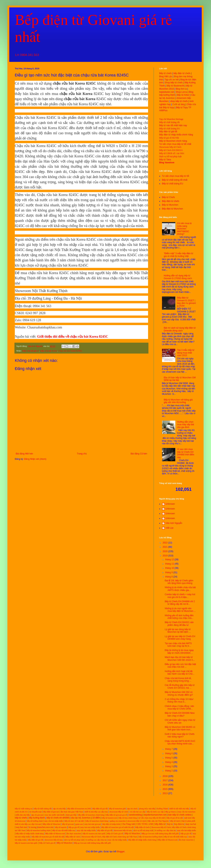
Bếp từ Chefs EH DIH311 (171, 150)
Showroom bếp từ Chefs (170, 147)
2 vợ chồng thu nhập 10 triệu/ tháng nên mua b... (179, 700)
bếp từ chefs (21, 818)
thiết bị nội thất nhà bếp (179, 809)
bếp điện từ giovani (51, 812)
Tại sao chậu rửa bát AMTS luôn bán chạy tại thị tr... (178, 645)
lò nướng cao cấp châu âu (165, 830)
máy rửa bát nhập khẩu (53, 821)
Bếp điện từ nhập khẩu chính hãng (176, 135)
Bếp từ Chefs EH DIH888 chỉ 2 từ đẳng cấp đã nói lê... (180, 603)
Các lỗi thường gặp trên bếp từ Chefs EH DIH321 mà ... (180, 686)
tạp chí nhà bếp (59, 809)
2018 (165, 776)
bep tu (170, 824)
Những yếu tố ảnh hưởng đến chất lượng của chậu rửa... (179, 617)
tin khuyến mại (35, 812)
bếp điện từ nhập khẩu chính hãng (30, 834)
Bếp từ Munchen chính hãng (173, 141)
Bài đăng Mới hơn (24, 454)
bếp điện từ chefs (182, 73)
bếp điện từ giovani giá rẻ (116, 815)
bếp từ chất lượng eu (24, 809)
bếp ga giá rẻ (74, 827)
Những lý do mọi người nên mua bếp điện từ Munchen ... (180, 610)
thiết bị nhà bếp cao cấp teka (96, 812)
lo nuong (32, 827)
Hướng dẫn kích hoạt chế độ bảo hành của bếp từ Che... (180, 673)
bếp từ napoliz (61, 827)
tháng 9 (169, 572)
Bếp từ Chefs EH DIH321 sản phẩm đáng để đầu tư (179, 624)
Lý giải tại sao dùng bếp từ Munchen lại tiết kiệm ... (178, 631)
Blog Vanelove (167, 163)
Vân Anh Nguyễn (174, 523)
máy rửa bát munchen (187, 812)
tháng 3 (169, 766)
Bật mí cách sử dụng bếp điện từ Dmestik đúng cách (180, 329)
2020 (165, 551)
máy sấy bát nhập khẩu (86, 830)
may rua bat (191, 824)
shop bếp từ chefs (179, 101)
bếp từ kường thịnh (35, 821)
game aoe (79, 824)
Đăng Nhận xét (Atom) (35, 459)
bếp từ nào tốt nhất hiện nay (64, 830)
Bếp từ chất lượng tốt (169, 122)
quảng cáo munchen (118, 821)
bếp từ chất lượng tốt (43, 809)
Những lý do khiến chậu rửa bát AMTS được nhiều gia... (180, 589)
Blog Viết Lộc (166, 76)
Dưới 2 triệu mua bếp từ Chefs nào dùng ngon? (180, 735)
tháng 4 (169, 762)
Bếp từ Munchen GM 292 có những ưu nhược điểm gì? (179, 693)
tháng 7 (169, 749)
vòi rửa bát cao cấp (137, 812)
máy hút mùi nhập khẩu (90, 827)
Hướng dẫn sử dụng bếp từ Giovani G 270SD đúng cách (178, 277)
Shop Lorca (181, 92)
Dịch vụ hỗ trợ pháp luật (170, 156)
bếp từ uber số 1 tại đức (74, 821)
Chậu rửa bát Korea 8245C (70, 351)
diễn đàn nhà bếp (23, 815)
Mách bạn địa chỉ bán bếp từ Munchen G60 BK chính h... (180, 659)
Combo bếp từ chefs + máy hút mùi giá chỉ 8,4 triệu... (180, 596)
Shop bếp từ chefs (174, 83)
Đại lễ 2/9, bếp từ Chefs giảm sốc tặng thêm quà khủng (179, 582)
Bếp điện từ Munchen (173, 209)
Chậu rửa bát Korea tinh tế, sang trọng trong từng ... (178, 680)
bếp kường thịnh (37, 818)
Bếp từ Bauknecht (175, 86)
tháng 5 (169, 758)
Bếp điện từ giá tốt (168, 132)
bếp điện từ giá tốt (100, 809)
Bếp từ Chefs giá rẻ (115, 834)
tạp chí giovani (37, 815)
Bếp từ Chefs (168, 197)
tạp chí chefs (132, 809)
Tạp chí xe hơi (171, 80)
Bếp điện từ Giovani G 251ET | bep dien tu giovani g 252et (186, 302)
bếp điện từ (160, 824)
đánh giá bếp (71, 815)
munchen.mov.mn (45, 827)
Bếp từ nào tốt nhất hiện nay (173, 125)
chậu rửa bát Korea (48, 351)
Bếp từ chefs (165, 73)
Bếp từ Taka (165, 160)
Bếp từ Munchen (170, 205)
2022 (165, 543)
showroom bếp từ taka (123, 830)
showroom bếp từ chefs (119, 812)
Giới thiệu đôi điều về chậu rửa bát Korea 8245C (73, 337)
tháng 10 (170, 568)
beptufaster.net (166, 92)
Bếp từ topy (169, 108)
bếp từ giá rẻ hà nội (175, 818)
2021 (165, 547)
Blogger (121, 852)
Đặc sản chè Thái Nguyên (158, 821)
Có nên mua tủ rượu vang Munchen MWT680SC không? (184, 229)
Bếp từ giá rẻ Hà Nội (169, 138)
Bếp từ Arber (183, 95)
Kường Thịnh (162, 809)
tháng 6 (169, 753)
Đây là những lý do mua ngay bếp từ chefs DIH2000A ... (179, 652)
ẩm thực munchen (74, 834)
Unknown (170, 504)
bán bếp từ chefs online (180, 815)
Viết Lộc (170, 528)
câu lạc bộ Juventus (81, 818)
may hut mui (21, 827)
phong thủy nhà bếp (147, 809)
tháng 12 (170, 560)
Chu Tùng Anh (128, 824)
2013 (165, 793)
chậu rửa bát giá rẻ (31, 351)
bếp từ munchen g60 (117, 809)
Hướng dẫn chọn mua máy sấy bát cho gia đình (186, 425)
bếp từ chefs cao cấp (155, 812)
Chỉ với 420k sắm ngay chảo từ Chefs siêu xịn (180, 721)
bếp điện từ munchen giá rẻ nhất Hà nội (118, 827)
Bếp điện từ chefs (171, 201)
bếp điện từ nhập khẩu (111, 824)
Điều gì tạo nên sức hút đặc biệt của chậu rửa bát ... (180, 666)
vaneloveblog (135, 815)
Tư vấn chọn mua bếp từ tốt (176, 176)
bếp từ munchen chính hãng (97, 821)
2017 (165, 780)
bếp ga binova (171, 812)
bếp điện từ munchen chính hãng (91, 815)
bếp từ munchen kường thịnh (39, 830)
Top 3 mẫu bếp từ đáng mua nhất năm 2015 (186, 353)
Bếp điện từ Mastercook (55, 834)
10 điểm (96, 818)
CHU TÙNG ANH (145, 824)
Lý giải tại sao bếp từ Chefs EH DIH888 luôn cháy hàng (180, 638)
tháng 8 (169, 577)
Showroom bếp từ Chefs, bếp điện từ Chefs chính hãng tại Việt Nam (109, 837)
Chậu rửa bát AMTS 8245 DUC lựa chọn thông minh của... (180, 742)
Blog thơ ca (181, 89)
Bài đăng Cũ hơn (139, 454)
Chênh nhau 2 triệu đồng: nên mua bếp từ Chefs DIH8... (179, 707)
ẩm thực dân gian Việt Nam (72, 812)
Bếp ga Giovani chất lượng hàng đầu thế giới (160, 834)
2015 (165, 789)
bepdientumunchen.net (155, 815)
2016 (165, 785)
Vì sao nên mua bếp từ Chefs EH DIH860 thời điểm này (186, 453)
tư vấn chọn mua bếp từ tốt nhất (152, 818)
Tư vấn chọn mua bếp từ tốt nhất (175, 144)
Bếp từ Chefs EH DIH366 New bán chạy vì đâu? (180, 714)
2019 (165, 556)
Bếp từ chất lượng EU (170, 129)
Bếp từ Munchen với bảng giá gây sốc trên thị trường (178, 401)
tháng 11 (170, 564)
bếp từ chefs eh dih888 (58, 818)
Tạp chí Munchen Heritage (171, 119)
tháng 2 (169, 771)
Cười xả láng (179, 104)
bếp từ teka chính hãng (128, 818)
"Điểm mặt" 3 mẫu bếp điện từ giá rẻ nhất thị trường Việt (179, 255)
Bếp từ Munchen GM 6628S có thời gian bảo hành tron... (180, 728)
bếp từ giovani (68, 824)
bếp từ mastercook (109, 818)
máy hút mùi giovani (93, 824)
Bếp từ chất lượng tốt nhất (175, 180)
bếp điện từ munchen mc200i (79, 809)
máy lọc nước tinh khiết (55, 815)
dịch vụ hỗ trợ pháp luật (143, 830)
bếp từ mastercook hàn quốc (94, 834)
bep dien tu (179, 824)
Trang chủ (82, 454)
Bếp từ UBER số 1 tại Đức (172, 153)
